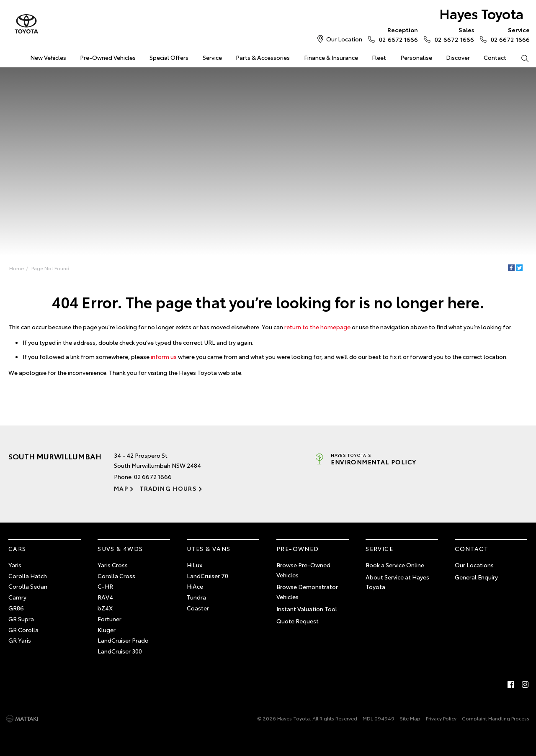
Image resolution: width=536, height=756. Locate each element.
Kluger (107, 630)
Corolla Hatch (28, 576)
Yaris (15, 565)
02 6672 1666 (397, 34)
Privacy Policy (441, 718)
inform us (164, 356)
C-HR (105, 586)
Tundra (196, 597)
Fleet (379, 57)
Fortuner (110, 619)
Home (17, 268)
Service (212, 57)
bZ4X (105, 608)
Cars (17, 548)
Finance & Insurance (331, 57)
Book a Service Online (395, 565)
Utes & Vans (209, 548)
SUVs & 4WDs (120, 548)
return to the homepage (317, 327)
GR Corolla (23, 630)
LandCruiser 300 (120, 651)
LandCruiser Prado (123, 640)
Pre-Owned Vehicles (108, 57)
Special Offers (169, 57)
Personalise (416, 57)
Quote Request (298, 621)
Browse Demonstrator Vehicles (307, 592)
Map (121, 488)
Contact (495, 57)
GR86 (16, 608)
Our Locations (474, 565)
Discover (458, 57)
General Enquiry (476, 577)
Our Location (344, 39)
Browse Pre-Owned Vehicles (303, 570)
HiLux (195, 565)
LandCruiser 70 (207, 576)
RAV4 (105, 597)
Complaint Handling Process (496, 718)
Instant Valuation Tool (307, 609)
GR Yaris (20, 640)
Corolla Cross (116, 576)
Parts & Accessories (263, 57)
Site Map (410, 718)
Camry (17, 597)
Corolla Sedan (28, 586)
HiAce (195, 586)
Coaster (198, 608)
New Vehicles (48, 57)
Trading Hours (168, 488)
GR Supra (21, 619)
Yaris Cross (113, 565)
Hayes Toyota (481, 13)
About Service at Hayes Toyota (397, 582)
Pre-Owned (298, 548)
